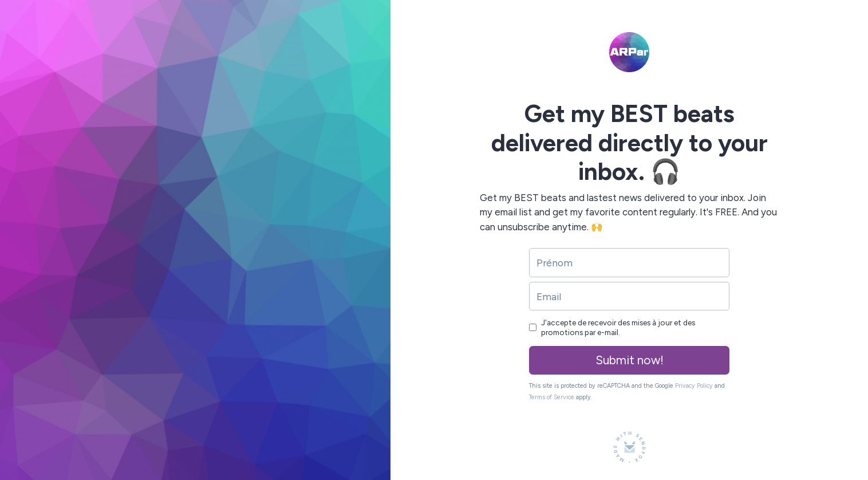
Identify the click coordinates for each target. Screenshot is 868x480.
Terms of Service (552, 397)
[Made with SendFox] (630, 447)
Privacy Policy (694, 386)
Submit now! (630, 360)
